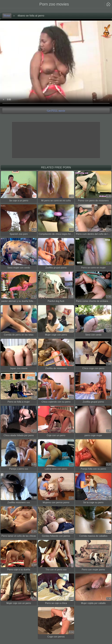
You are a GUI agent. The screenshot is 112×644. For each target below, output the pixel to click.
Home (7, 16)
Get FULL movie (56, 111)
